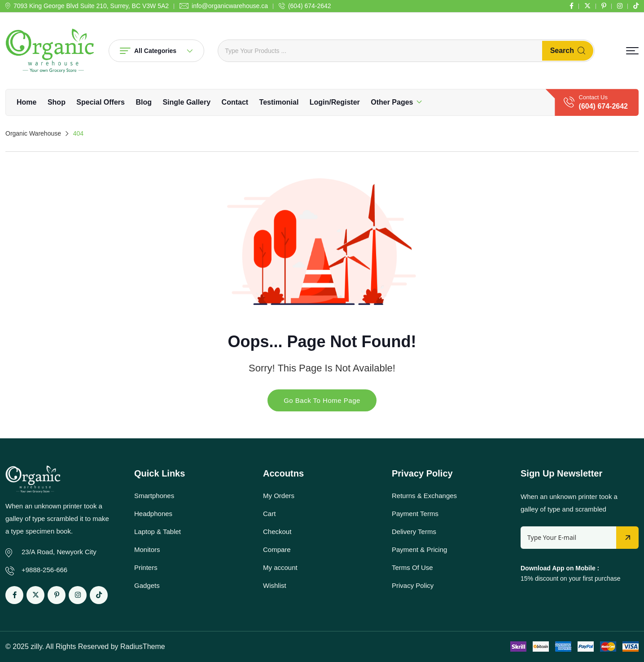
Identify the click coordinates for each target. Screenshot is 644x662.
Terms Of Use (412, 567)
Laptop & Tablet (158, 532)
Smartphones (154, 496)
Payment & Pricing (419, 549)
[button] (632, 51)
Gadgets (147, 585)
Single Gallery (186, 102)
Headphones (153, 514)
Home (26, 102)
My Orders (279, 496)
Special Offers (101, 102)
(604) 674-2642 (310, 6)
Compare (277, 549)
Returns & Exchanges (424, 496)
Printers (146, 567)
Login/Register (335, 102)
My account (280, 567)
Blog (144, 102)
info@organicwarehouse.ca (230, 6)
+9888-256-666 (44, 570)
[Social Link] (572, 6)
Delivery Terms (414, 532)
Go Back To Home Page (322, 400)
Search (568, 51)
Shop (57, 102)
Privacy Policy (413, 585)
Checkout (277, 532)
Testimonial (279, 102)
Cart (269, 514)
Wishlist (275, 585)
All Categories (156, 51)
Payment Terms (415, 514)
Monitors (147, 549)
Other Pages (392, 102)
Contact (235, 102)
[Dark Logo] (50, 51)
